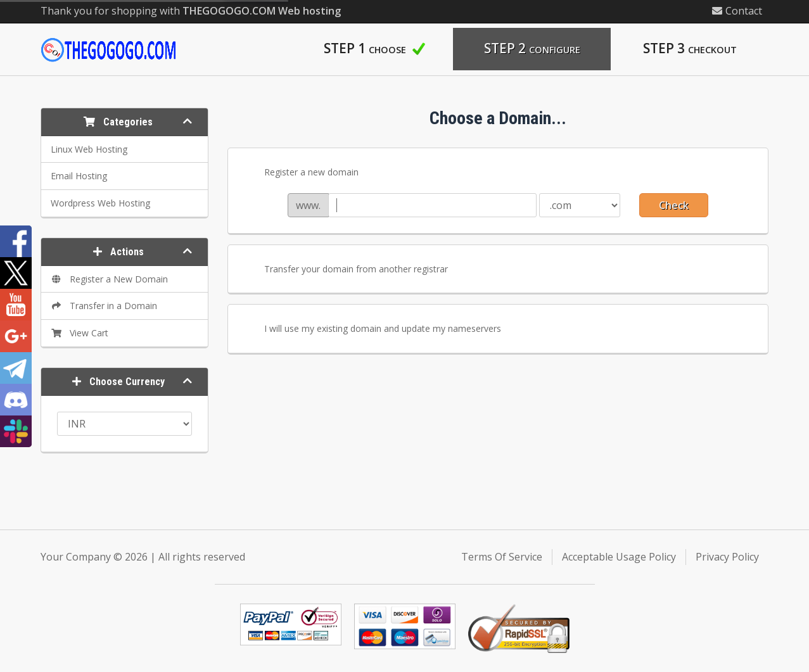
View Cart (80, 333)
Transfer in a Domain (104, 306)
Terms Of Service (502, 557)
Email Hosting (79, 176)
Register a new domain (301, 173)
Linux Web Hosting (89, 149)
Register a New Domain (110, 279)
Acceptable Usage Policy (619, 557)
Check (674, 205)
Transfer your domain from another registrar (346, 270)
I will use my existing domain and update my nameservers (373, 329)
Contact (737, 11)
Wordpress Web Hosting (100, 203)
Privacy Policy (727, 557)
